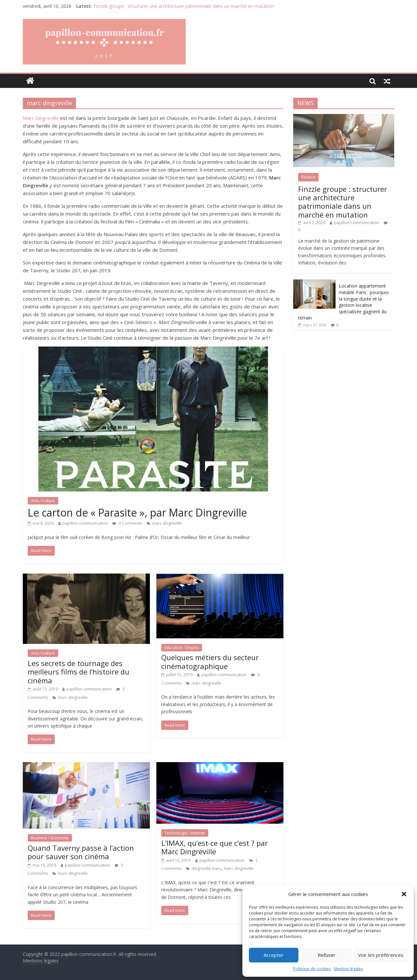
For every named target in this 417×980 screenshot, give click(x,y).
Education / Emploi (182, 648)
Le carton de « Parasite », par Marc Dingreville (137, 512)
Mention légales (348, 969)
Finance (308, 177)
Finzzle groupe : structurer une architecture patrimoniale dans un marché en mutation (184, 6)
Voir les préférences (381, 955)
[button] (404, 894)
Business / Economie (50, 838)
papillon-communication (85, 523)
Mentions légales (41, 961)
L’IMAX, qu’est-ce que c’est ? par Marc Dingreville (215, 847)
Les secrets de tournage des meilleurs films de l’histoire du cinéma (79, 672)
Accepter (274, 955)
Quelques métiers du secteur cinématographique (210, 661)
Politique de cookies (312, 969)
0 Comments (127, 523)
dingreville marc (206, 868)
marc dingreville (167, 523)
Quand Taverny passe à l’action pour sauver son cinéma (81, 852)
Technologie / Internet (185, 833)
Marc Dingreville (41, 118)
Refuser (327, 955)
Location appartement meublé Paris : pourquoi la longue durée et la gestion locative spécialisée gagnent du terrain (343, 302)
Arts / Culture (43, 501)
